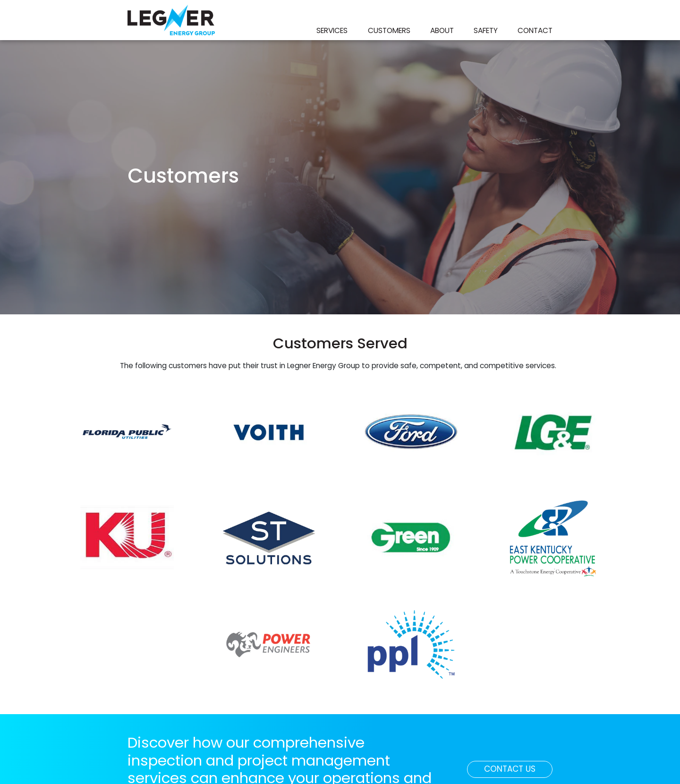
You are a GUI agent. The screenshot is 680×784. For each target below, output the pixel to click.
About (442, 30)
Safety (486, 30)
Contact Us (518, 768)
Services (332, 30)
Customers (389, 30)
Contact (535, 30)
